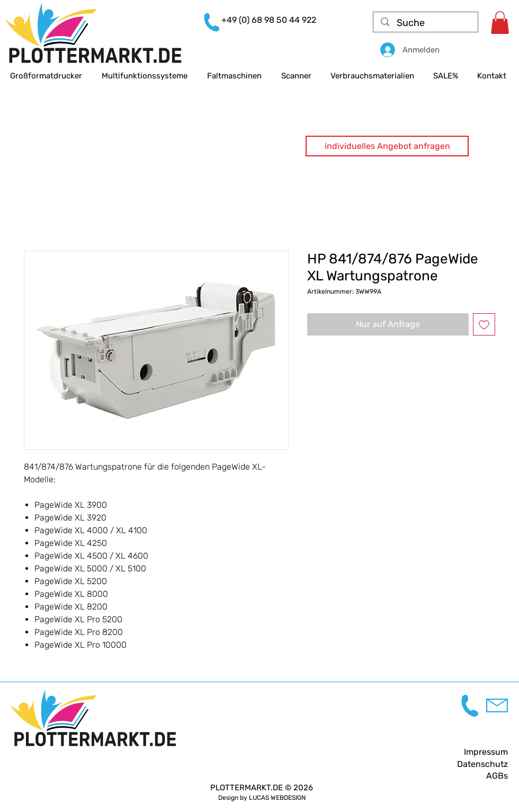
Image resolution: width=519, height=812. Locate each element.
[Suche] (426, 23)
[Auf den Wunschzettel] (484, 324)
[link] (500, 23)
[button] (387, 146)
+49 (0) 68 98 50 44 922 (269, 20)
